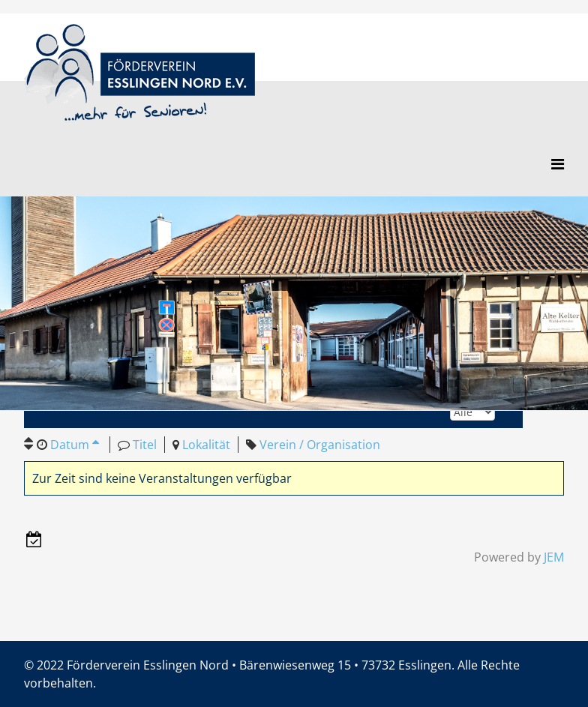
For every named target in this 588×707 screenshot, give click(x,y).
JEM (554, 557)
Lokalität (206, 445)
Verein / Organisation (320, 445)
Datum (75, 445)
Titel (145, 445)
